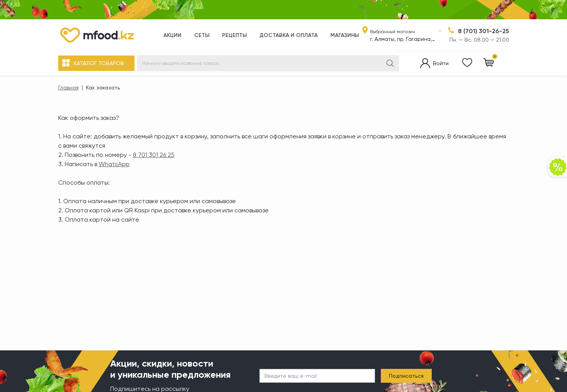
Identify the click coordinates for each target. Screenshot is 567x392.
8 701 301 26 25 (154, 155)
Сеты (202, 35)
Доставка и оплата (289, 35)
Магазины (345, 35)
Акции (172, 35)
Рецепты (234, 35)
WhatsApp (114, 164)
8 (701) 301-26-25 (484, 31)
